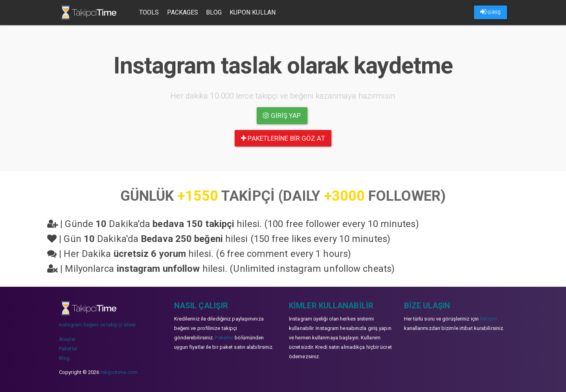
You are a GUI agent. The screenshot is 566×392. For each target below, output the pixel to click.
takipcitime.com (119, 372)
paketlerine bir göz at (283, 138)
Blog (214, 12)
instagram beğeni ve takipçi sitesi (97, 325)
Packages (183, 12)
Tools (149, 12)
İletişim (488, 319)
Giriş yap (282, 115)
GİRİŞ (491, 12)
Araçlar (67, 339)
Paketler (68, 349)
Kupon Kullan (253, 12)
